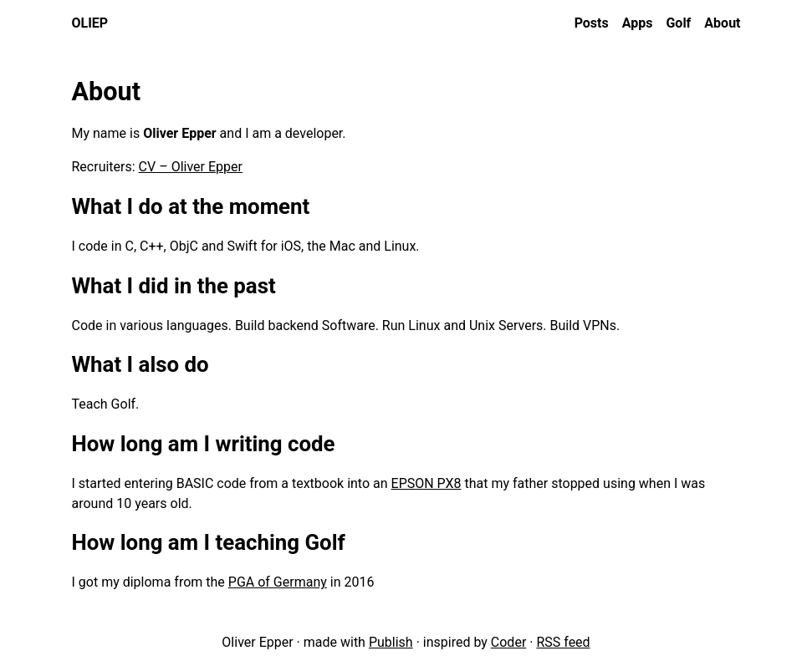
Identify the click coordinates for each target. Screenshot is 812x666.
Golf (678, 23)
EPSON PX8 (426, 483)
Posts (592, 23)
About (722, 23)
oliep (90, 23)
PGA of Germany (278, 582)
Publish (391, 642)
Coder (508, 642)
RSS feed (563, 642)
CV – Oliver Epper (191, 167)
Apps (638, 23)
